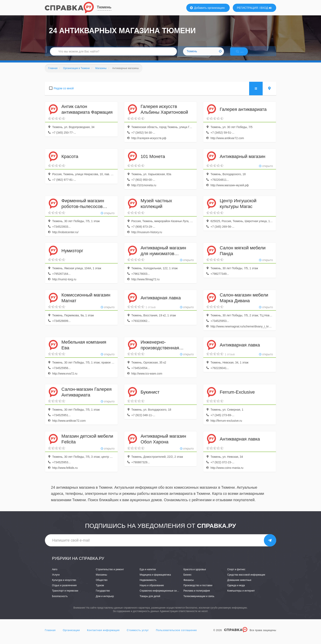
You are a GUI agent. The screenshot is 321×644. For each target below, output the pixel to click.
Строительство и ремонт (110, 574)
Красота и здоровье (195, 574)
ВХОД (266, 8)
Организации (71, 635)
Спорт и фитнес (236, 574)
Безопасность (60, 601)
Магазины (101, 579)
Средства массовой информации (246, 579)
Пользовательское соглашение (176, 635)
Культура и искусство (64, 584)
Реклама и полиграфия (197, 595)
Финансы (189, 584)
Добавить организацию (207, 8)
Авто (55, 574)
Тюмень (104, 7)
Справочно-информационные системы (162, 595)
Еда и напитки (148, 574)
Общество (102, 584)
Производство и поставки (198, 590)
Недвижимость (148, 584)
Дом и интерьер (105, 601)
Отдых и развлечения (64, 590)
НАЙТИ (243, 54)
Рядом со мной (64, 93)
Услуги (56, 579)
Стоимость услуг (138, 635)
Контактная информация (103, 635)
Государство (103, 595)
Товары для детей (150, 601)
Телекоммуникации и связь (199, 601)
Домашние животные (239, 584)
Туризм (100, 590)
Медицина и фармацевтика (155, 579)
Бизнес (187, 579)
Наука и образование (152, 590)
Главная (50, 635)
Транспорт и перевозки (65, 595)
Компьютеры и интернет (241, 595)
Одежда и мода (236, 590)
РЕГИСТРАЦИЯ (247, 8)
